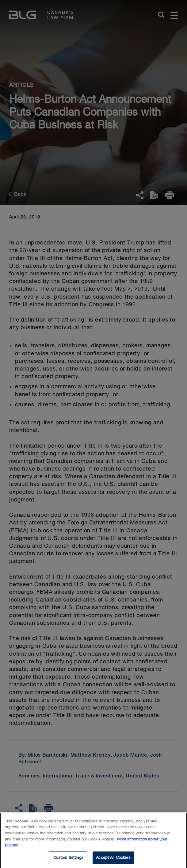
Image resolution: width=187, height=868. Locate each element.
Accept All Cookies (113, 860)
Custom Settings (68, 860)
